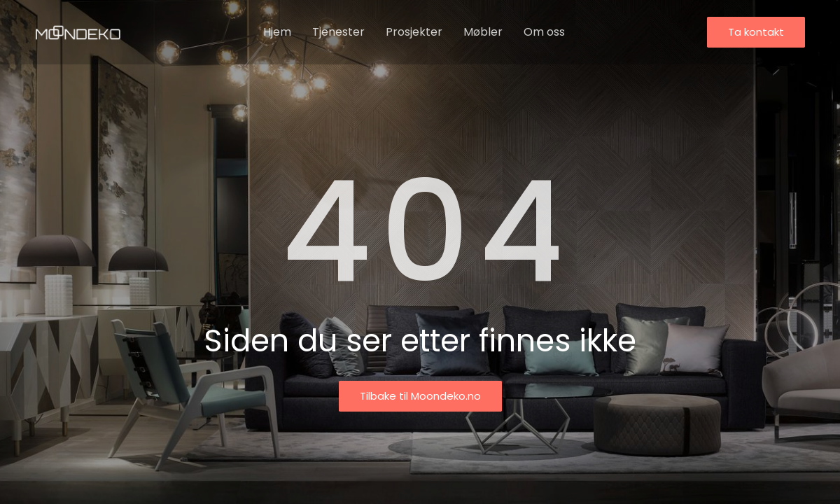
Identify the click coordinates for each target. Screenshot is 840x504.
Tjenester (338, 32)
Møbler (483, 32)
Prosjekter (414, 32)
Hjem (277, 32)
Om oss (544, 32)
